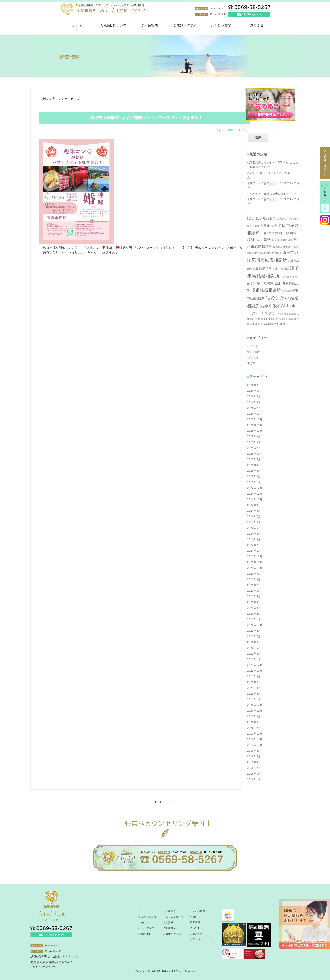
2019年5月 (254, 756)
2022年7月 (254, 636)
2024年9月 (254, 505)
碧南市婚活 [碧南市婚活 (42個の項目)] (287, 291)
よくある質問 (198, 911)
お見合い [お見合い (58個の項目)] (282, 219)
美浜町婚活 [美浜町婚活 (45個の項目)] (283, 314)
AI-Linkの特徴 (146, 928)
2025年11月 (255, 425)
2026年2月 (254, 408)
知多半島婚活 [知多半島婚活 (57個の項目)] (281, 269)
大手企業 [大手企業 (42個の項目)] (259, 240)
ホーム (142, 911)
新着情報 (253, 358)
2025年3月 (254, 471)
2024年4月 (254, 534)
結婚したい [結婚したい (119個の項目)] (278, 298)
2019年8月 (254, 751)
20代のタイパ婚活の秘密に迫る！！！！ (272, 194)
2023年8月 (254, 579)
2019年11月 (255, 739)
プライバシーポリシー (43, 967)
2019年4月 (254, 762)
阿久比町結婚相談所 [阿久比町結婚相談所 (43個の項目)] (289, 319)
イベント (253, 346)
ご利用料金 (170, 928)
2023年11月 (255, 562)
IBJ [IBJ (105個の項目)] (251, 218)
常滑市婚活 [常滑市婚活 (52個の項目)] (286, 240)
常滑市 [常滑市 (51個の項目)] (275, 240)
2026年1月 (254, 414)
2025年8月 (254, 442)
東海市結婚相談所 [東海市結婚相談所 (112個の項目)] (269, 260)
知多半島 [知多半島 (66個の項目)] (265, 268)
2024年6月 (254, 522)
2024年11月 (255, 494)
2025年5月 (254, 459)
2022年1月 (254, 659)
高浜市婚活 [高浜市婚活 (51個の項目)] (254, 324)
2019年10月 (255, 745)
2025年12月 (255, 419)
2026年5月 (254, 391)
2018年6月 (254, 774)
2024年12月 (255, 488)
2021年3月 (254, 694)
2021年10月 (255, 671)
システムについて (173, 917)
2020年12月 (255, 705)
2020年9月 (254, 716)
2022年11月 (255, 625)
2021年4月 (254, 688)
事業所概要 (144, 934)
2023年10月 (255, 568)
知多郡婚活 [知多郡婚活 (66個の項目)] (291, 283)
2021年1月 (254, 699)
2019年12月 (255, 734)
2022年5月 (254, 648)
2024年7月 (254, 517)
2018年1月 (254, 779)
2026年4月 (254, 397)
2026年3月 (254, 402)
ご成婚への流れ (172, 934)
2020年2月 (254, 728)
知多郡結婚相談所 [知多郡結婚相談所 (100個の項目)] (264, 290)
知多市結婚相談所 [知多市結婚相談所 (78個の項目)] (268, 283)
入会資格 (168, 922)
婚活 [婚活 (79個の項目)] (267, 240)
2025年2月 (254, 477)
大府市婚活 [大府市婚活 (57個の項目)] (268, 233)
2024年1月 (254, 551)
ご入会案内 (170, 911)
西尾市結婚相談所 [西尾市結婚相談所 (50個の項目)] (268, 319)
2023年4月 (254, 602)
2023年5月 (254, 597)
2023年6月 (254, 591)
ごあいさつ (144, 922)
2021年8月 (254, 676)
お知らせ (195, 917)
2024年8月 (254, 511)
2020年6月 (254, 722)
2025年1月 (254, 482)
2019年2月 (254, 768)
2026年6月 (254, 385)
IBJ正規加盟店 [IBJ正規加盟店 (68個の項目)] (265, 218)
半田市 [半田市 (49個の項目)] (256, 226)
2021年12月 (255, 665)
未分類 (251, 363)
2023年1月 (254, 619)
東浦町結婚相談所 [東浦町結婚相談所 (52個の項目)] (264, 253)
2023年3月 (254, 608)
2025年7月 (254, 448)
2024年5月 (254, 528)
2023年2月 (254, 614)
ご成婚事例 (196, 934)
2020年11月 (255, 711)
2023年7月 (254, 585)
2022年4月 (254, 654)
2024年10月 (255, 499)
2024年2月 (254, 545)
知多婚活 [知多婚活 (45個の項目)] (285, 277)
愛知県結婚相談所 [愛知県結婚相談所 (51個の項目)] (283, 247)
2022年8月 (254, 631)
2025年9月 (254, 437)
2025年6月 (254, 454)
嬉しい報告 (254, 352)
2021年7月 (254, 682)
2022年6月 (254, 642)
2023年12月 (255, 557)
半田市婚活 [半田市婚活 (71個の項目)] (269, 226)
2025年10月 (255, 431)
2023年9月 (254, 574)
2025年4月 (254, 465)
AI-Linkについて (148, 917)
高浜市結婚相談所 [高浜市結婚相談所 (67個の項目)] (273, 324)
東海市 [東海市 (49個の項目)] (278, 253)
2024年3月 (254, 539)
